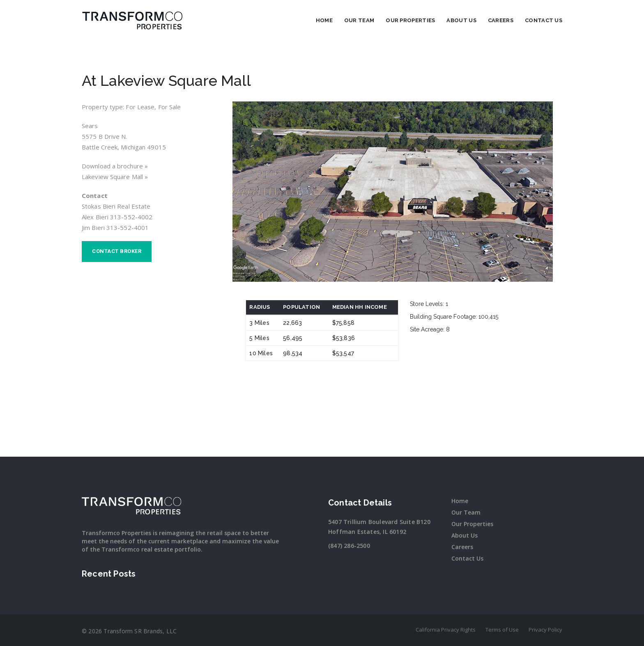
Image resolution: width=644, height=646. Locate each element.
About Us (461, 20)
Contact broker (117, 251)
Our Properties (410, 20)
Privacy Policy (545, 630)
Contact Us (544, 20)
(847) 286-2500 (349, 546)
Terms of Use (502, 630)
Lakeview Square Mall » (115, 177)
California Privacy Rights (446, 630)
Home (324, 20)
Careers (501, 20)
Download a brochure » (115, 166)
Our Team (359, 20)
